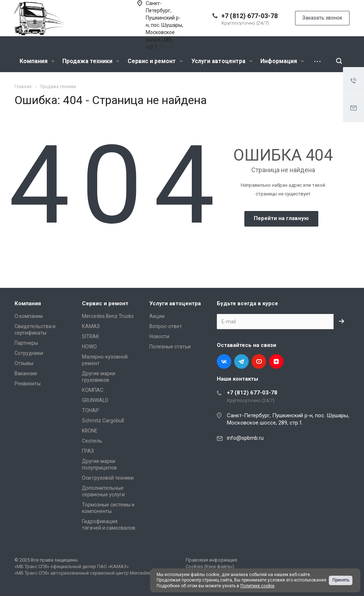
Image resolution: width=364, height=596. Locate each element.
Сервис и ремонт (155, 61)
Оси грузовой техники (108, 478)
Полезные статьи (170, 347)
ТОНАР (90, 410)
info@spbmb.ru (245, 438)
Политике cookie (257, 586)
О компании (29, 316)
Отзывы (24, 363)
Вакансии (26, 373)
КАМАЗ (91, 326)
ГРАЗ (88, 451)
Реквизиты (28, 384)
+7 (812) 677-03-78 (249, 16)
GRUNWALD (95, 400)
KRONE (90, 431)
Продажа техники (91, 61)
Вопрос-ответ (166, 326)
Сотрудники (29, 353)
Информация (282, 61)
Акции (157, 316)
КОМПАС (93, 390)
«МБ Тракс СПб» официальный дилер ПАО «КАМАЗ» (72, 566)
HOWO (89, 347)
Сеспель (92, 441)
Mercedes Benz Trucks (108, 316)
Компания (37, 61)
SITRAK (90, 336)
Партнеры (26, 343)
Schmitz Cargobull (103, 421)
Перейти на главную (281, 218)
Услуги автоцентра (222, 61)
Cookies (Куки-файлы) (210, 566)
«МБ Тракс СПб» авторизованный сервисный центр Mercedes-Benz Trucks (96, 573)
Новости (159, 336)
